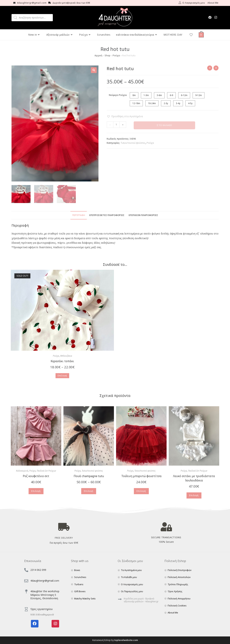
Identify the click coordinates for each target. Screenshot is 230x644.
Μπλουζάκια (66, 356)
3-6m (159, 95)
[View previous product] (210, 68)
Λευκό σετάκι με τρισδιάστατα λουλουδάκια (194, 478)
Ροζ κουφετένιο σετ (36, 476)
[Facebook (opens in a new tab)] (210, 17)
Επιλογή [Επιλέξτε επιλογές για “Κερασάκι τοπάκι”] (62, 376)
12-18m (136, 103)
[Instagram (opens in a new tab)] (216, 17)
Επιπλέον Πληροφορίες (143, 215)
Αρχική (98, 55)
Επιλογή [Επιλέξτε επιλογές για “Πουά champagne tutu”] (89, 491)
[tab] (79, 215)
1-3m (146, 95)
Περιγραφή (79, 215)
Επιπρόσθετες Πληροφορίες (107, 215)
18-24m (152, 103)
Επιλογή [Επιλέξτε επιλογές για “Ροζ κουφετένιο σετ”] (36, 491)
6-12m (184, 95)
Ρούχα (116, 55)
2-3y (166, 103)
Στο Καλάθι (164, 125)
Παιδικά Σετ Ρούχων (46, 471)
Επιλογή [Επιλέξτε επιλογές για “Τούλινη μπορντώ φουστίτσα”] (141, 491)
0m (134, 95)
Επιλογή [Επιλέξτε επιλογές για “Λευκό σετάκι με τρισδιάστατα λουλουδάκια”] (194, 495)
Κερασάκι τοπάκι (62, 361)
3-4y (178, 103)
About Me (213, 3)
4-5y (190, 103)
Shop (107, 55)
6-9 (171, 95)
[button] (125, 116)
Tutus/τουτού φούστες (133, 143)
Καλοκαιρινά (22, 471)
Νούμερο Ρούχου (118, 95)
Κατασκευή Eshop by (115, 640)
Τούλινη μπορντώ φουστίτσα (141, 476)
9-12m (199, 95)
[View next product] (216, 68)
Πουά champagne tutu (89, 476)
